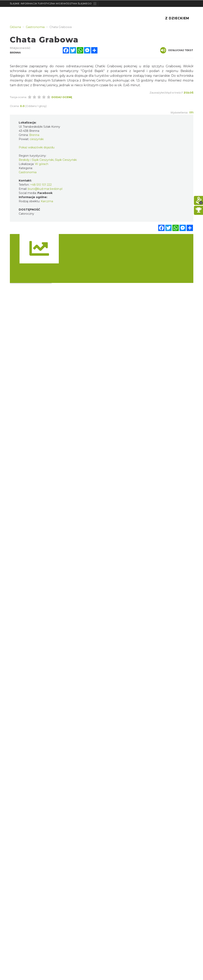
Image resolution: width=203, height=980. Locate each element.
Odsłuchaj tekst (177, 50)
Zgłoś (188, 93)
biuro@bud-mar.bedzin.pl (45, 189)
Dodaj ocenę (62, 97)
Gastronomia (28, 172)
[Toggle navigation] (95, 4)
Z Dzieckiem (177, 18)
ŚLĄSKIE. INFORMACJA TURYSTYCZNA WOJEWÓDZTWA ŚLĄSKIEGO (51, 3)
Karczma (47, 201)
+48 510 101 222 (41, 185)
